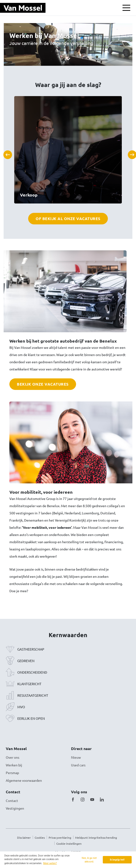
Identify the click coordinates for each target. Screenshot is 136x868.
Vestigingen (15, 808)
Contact (12, 800)
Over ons (13, 757)
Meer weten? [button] (50, 863)
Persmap (12, 773)
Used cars (78, 765)
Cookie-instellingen (69, 843)
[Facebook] (73, 800)
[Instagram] (83, 800)
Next (130, 153)
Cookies (40, 837)
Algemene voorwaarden (24, 780)
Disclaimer (24, 837)
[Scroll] (68, 59)
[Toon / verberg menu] (126, 8)
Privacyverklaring (60, 837)
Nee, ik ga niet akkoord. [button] (89, 860)
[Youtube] (92, 800)
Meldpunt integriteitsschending (96, 837)
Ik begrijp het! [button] (117, 860)
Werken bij (14, 765)
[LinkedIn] (102, 800)
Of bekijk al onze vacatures (68, 219)
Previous (6, 153)
